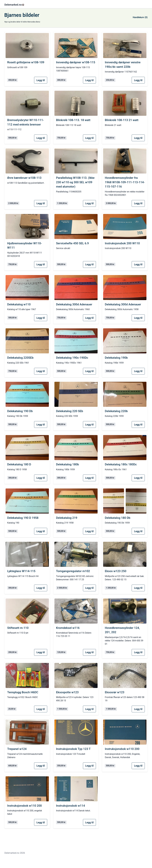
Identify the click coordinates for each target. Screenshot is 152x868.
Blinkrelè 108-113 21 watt (122, 120)
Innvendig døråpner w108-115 (76, 62)
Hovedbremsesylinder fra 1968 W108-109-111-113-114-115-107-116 (125, 182)
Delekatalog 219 (67, 518)
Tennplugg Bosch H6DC (23, 692)
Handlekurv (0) (140, 17)
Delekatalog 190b (116, 358)
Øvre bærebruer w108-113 (24, 178)
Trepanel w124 (17, 749)
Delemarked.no (14, 5)
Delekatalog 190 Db (20, 411)
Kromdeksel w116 (68, 628)
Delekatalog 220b (116, 411)
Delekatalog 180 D (19, 464)
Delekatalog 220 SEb (70, 411)
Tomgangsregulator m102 (73, 571)
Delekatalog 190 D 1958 (23, 518)
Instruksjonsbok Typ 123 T (73, 749)
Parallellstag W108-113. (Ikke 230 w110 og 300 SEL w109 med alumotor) (75, 182)
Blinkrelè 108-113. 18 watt (73, 120)
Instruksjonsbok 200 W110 (122, 243)
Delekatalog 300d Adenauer (74, 304)
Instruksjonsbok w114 (71, 806)
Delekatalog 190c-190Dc (72, 358)
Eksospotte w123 (67, 692)
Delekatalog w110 (19, 304)
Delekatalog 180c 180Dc (121, 464)
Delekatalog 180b (68, 464)
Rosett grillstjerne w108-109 (26, 62)
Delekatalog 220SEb (20, 358)
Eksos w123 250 (116, 571)
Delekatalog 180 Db (118, 518)
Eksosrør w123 (115, 692)
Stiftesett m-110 (18, 628)
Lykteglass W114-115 (21, 571)
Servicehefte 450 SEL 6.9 (72, 243)
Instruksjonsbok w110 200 (122, 749)
